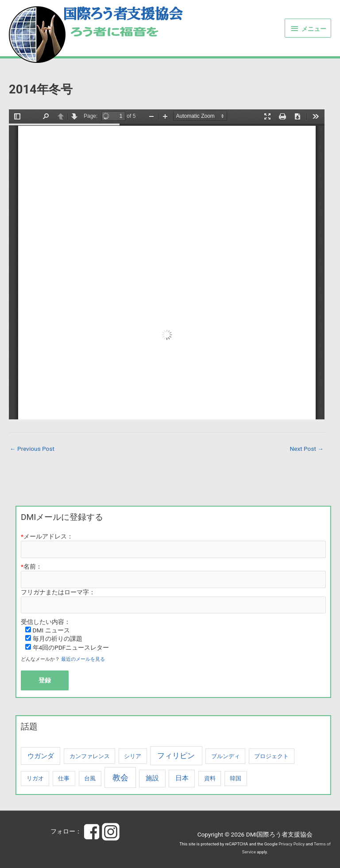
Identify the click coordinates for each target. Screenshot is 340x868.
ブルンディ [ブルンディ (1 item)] (226, 756)
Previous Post (32, 449)
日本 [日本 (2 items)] (182, 778)
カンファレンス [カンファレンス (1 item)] (90, 756)
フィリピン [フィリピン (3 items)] (176, 756)
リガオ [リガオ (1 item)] (35, 778)
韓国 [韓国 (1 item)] (236, 778)
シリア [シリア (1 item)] (133, 756)
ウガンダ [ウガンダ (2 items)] (41, 756)
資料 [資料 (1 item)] (210, 778)
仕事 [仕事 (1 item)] (64, 778)
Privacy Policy (292, 844)
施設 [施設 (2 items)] (152, 778)
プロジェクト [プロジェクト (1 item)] (271, 756)
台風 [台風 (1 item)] (90, 778)
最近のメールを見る (83, 659)
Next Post (307, 449)
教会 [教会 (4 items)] (120, 777)
